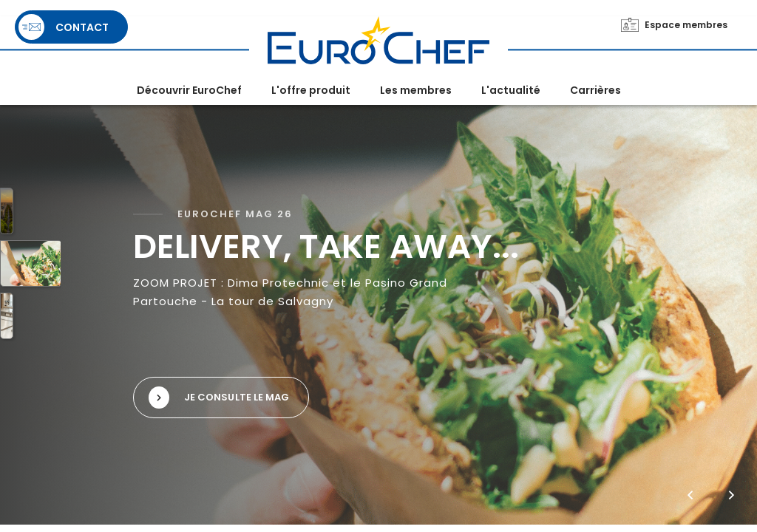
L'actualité (511, 90)
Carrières (595, 90)
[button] (690, 495)
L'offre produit (311, 90)
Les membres (416, 90)
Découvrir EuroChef (189, 90)
